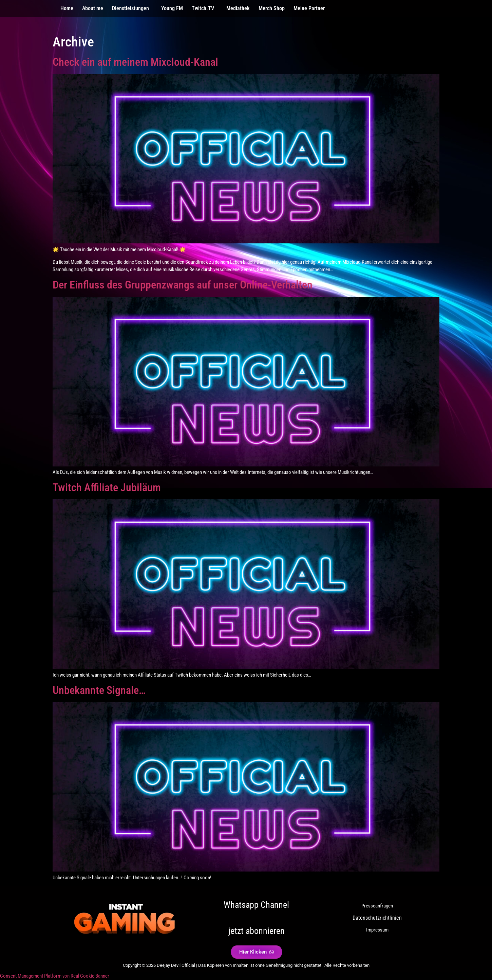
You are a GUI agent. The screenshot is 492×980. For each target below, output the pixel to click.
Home (67, 8)
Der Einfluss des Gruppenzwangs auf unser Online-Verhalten (183, 285)
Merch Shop (272, 8)
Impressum (377, 930)
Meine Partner (309, 8)
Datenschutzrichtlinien (377, 918)
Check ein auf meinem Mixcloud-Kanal (135, 62)
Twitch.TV (203, 8)
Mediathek (238, 8)
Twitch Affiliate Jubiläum (107, 487)
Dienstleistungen (130, 8)
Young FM (172, 8)
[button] (132, 8)
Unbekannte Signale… (99, 690)
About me (93, 8)
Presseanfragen (377, 906)
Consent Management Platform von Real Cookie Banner (55, 976)
